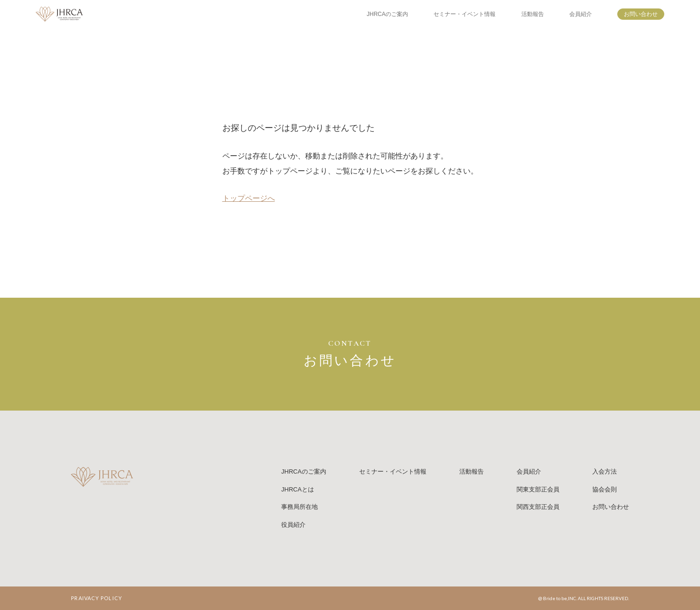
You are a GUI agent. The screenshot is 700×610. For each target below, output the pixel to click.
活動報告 (533, 14)
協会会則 (605, 489)
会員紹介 (581, 14)
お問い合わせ (641, 14)
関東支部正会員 (538, 489)
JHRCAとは (297, 489)
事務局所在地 (299, 507)
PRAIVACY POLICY (97, 598)
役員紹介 (293, 525)
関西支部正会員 (538, 507)
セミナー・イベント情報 (464, 14)
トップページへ (249, 198)
